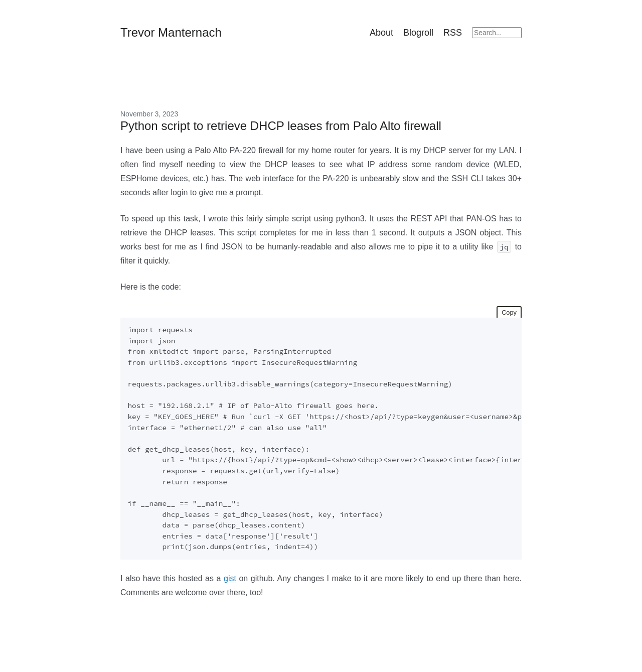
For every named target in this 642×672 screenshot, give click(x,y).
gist (230, 578)
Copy (509, 312)
